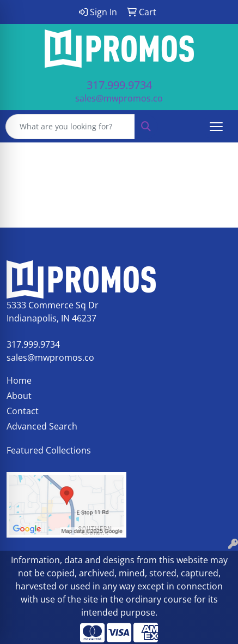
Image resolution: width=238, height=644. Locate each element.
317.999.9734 (119, 85)
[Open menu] (216, 127)
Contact (23, 411)
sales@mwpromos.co (119, 98)
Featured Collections (49, 450)
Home (19, 380)
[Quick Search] (70, 127)
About (19, 396)
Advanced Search (42, 426)
